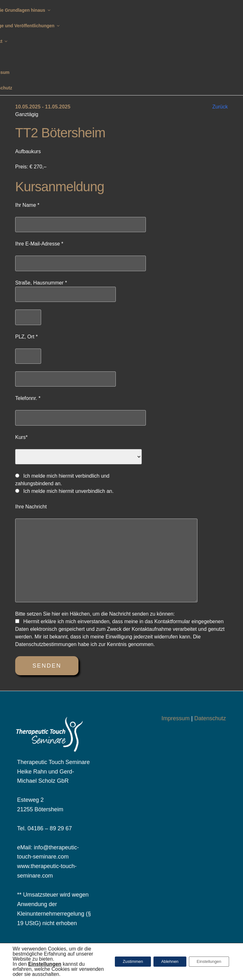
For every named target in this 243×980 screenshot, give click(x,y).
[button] (45, 964)
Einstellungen (206, 962)
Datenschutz (210, 718)
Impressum (175, 718)
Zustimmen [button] (120, 962)
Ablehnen (162, 962)
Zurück (220, 107)
